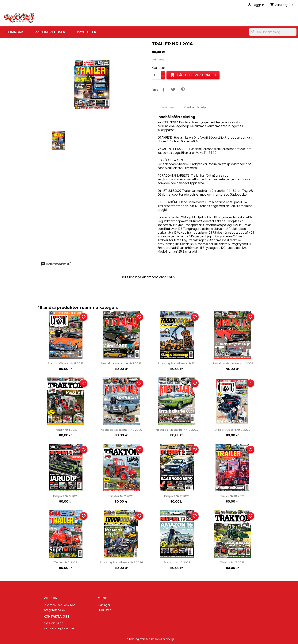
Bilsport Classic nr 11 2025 (66, 363)
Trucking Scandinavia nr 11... (177, 363)
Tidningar (14, 32)
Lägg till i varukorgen (193, 75)
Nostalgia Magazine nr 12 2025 (177, 430)
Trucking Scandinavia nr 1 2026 (121, 562)
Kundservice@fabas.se (59, 628)
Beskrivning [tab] (169, 107)
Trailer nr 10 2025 (232, 496)
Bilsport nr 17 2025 (177, 562)
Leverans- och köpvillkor (59, 605)
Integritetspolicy (54, 610)
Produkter (86, 32)
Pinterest (183, 90)
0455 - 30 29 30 (53, 623)
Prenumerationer (50, 32)
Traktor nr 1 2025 (66, 430)
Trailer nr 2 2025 (66, 562)
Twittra (173, 90)
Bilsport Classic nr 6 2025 (232, 430)
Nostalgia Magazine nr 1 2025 (121, 363)
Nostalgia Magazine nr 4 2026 (232, 363)
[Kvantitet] (157, 75)
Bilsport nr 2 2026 (177, 496)
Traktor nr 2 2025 (121, 496)
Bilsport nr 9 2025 (66, 496)
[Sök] (273, 32)
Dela (163, 90)
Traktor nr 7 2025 (232, 562)
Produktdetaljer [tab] (196, 107)
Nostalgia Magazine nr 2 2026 (121, 430)
